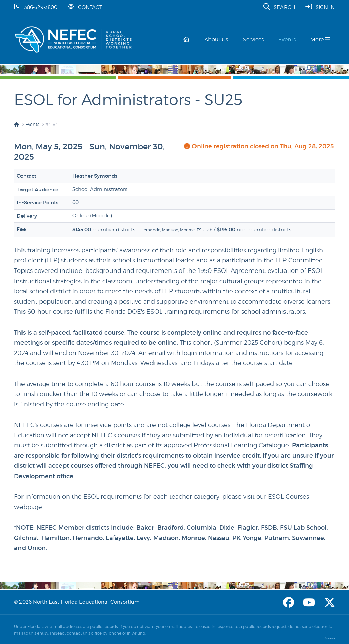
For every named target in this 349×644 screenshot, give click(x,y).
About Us (220, 39)
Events (288, 39)
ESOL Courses (289, 497)
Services (256, 39)
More (320, 39)
